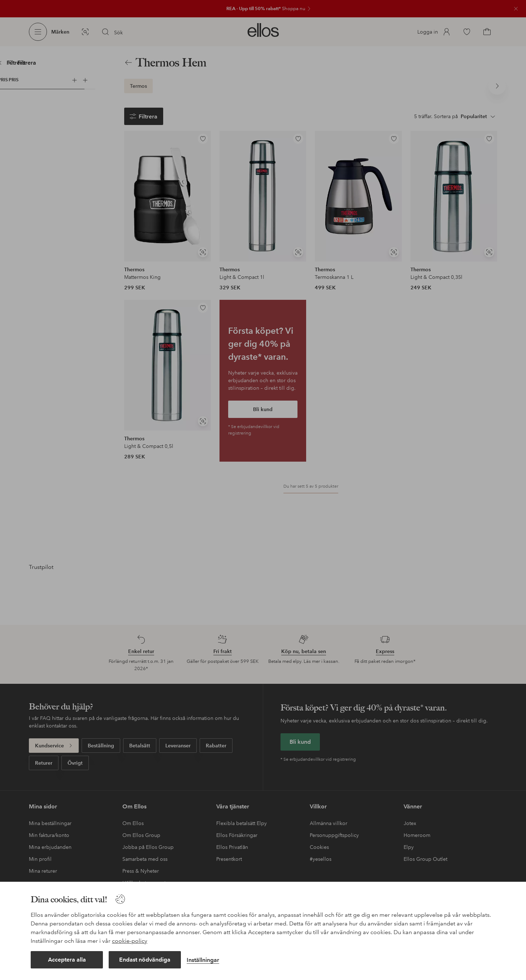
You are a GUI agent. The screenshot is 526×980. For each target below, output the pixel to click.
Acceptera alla (67, 960)
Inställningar (203, 960)
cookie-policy (130, 941)
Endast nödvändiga (145, 960)
